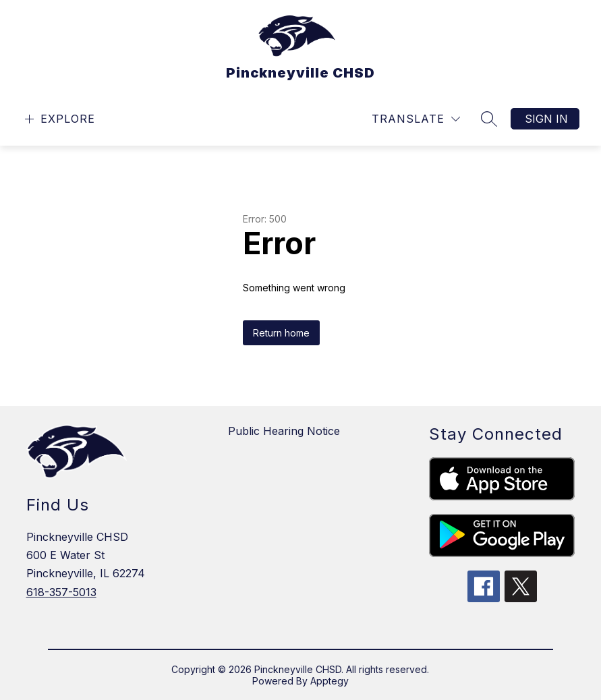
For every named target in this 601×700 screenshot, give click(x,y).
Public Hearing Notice (284, 431)
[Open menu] (58, 119)
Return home (281, 333)
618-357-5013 (61, 592)
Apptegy (330, 681)
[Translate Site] (416, 119)
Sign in (546, 119)
